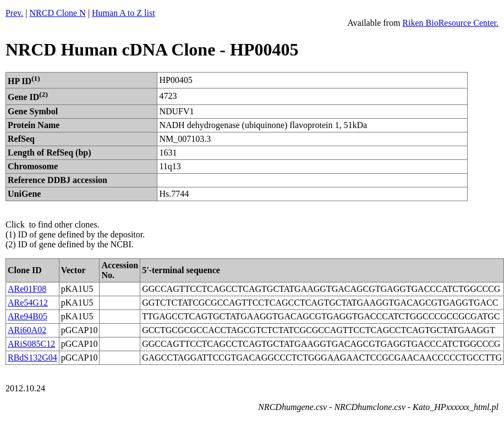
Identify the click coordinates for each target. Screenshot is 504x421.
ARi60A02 (27, 330)
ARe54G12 (28, 303)
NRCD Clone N (58, 13)
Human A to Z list (124, 13)
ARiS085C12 (31, 344)
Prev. (14, 13)
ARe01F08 (27, 289)
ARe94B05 (28, 316)
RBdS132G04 (32, 358)
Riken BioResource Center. (450, 23)
